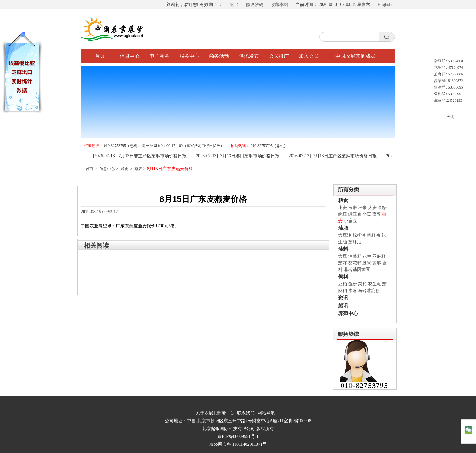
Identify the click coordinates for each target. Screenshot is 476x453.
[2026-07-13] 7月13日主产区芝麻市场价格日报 (335, 156)
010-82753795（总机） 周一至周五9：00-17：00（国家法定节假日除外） (164, 146)
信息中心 (130, 56)
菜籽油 (373, 235)
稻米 (362, 208)
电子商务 (160, 56)
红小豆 (365, 214)
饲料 (343, 277)
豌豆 (343, 214)
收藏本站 (279, 5)
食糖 (382, 208)
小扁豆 (350, 221)
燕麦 (138, 169)
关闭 (451, 117)
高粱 (377, 214)
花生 (367, 256)
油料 (343, 249)
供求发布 (249, 56)
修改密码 (255, 5)
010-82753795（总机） (269, 146)
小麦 (343, 208)
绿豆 (353, 214)
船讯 (343, 306)
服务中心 (189, 56)
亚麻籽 (379, 256)
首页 (100, 56)
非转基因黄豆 (357, 270)
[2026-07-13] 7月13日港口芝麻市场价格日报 (239, 156)
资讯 (343, 298)
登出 (234, 5)
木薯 (353, 291)
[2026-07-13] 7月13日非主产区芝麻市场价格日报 (142, 156)
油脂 (343, 228)
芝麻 (343, 263)
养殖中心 (348, 313)
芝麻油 (355, 242)
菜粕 (362, 284)
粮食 (125, 169)
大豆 (343, 256)
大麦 (372, 208)
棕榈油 (359, 235)
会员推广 (279, 56)
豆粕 (343, 284)
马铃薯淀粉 (369, 291)
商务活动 (219, 56)
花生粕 (375, 284)
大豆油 (345, 235)
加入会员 (309, 56)
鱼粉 (353, 284)
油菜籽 (355, 256)
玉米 (353, 208)
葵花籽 (355, 263)
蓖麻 (377, 263)
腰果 (367, 263)
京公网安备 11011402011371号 (238, 444)
